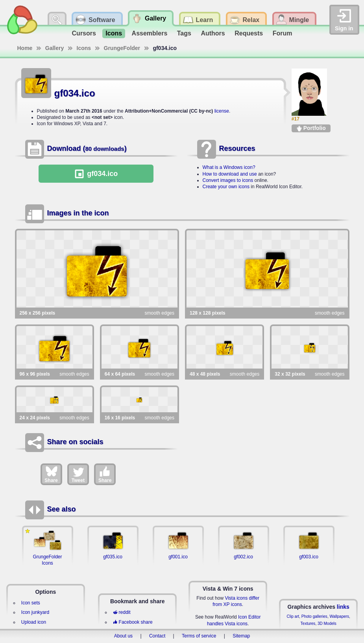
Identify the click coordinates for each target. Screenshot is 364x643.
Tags (184, 33)
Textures (308, 624)
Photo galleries (314, 616)
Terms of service (199, 636)
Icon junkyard (35, 612)
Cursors (84, 33)
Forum (283, 33)
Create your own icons (226, 187)
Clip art (293, 616)
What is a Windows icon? (229, 167)
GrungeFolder (122, 48)
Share (51, 474)
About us (123, 636)
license (222, 111)
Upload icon (34, 622)
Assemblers (150, 33)
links (343, 607)
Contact (157, 636)
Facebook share (133, 622)
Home (25, 48)
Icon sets (31, 603)
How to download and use (230, 174)
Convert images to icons (228, 180)
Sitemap (241, 636)
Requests (249, 33)
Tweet (78, 474)
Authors (213, 33)
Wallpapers (339, 616)
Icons (114, 33)
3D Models (327, 624)
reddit (122, 612)
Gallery (55, 48)
